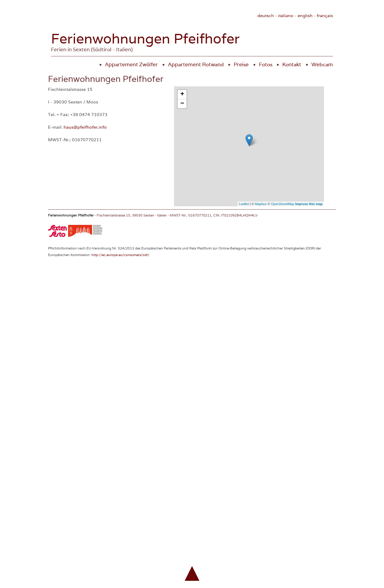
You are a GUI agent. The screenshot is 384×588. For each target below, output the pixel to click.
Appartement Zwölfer (131, 64)
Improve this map (309, 204)
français (325, 16)
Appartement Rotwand (196, 64)
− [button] (182, 104)
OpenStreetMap (283, 204)
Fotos (266, 64)
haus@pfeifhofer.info (85, 127)
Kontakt (292, 64)
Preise (241, 64)
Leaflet (244, 204)
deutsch (266, 16)
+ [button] (182, 94)
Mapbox (261, 204)
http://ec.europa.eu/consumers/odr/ (120, 255)
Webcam (322, 64)
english (305, 16)
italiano (286, 16)
